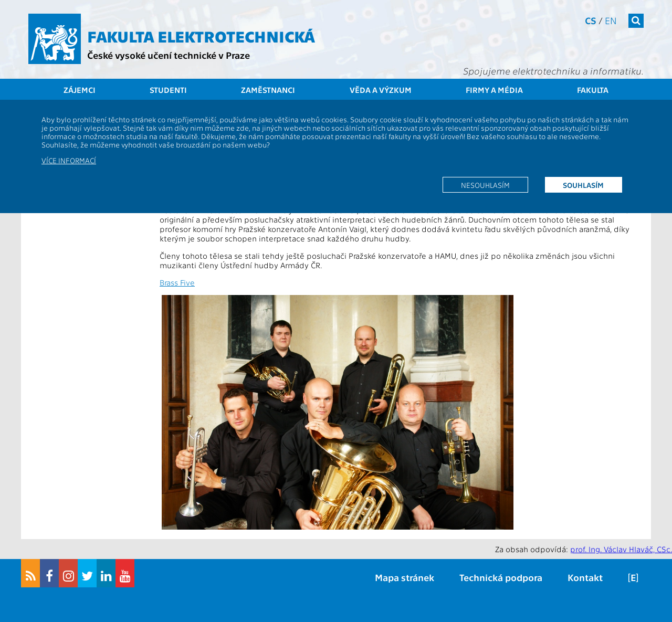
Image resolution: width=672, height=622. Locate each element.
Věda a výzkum (381, 90)
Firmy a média (494, 90)
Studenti (168, 90)
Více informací (69, 160)
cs (591, 20)
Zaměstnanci (268, 90)
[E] (633, 577)
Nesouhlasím (485, 185)
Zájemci (80, 90)
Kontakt (585, 577)
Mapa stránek (405, 577)
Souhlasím (583, 185)
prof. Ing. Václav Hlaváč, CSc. (621, 549)
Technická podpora (501, 577)
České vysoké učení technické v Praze (169, 55)
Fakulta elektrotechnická (201, 36)
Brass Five (177, 282)
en (611, 20)
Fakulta (593, 90)
